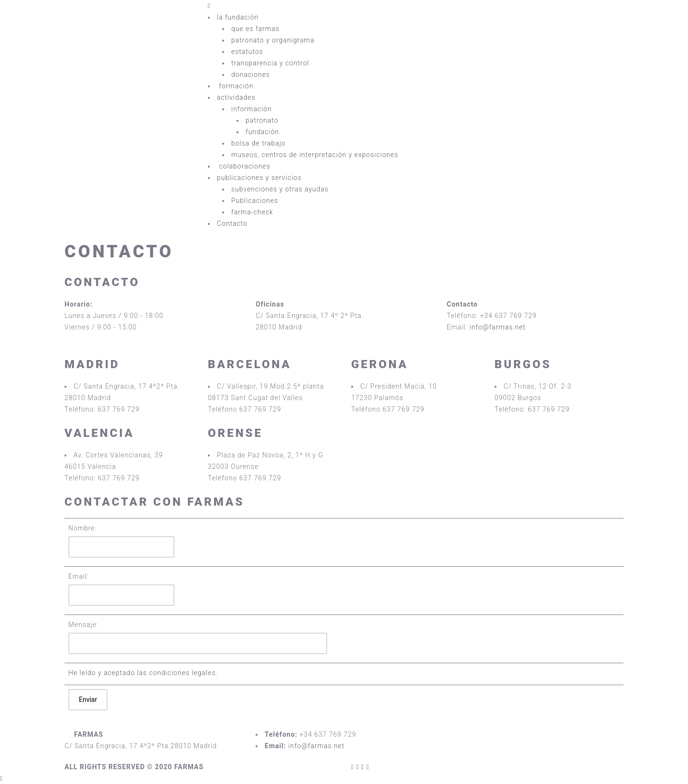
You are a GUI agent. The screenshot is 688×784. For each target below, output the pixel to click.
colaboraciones (245, 166)
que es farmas (255, 29)
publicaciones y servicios (259, 178)
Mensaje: (83, 625)
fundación (262, 132)
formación (236, 86)
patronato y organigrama (273, 40)
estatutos (247, 52)
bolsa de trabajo (258, 143)
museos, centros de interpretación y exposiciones (315, 155)
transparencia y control (270, 63)
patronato (262, 120)
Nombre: (83, 528)
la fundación (238, 17)
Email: (79, 576)
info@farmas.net (498, 327)
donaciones (251, 74)
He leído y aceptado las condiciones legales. (143, 673)
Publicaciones (255, 201)
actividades (236, 97)
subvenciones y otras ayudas (280, 189)
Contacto (232, 223)
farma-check (252, 212)
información (252, 109)
